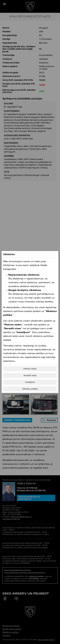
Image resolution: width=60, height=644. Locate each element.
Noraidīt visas (30, 375)
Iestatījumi (30, 382)
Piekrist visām (30, 369)
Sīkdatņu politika (30, 389)
